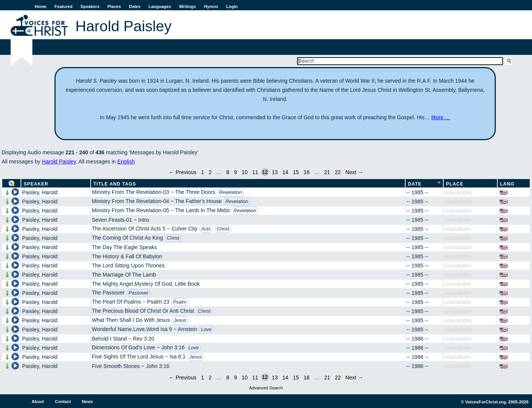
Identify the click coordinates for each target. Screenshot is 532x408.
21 (327, 172)
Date (415, 184)
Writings (188, 6)
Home (41, 6)
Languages (160, 6)
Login (232, 6)
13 (275, 172)
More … (441, 117)
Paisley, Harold (40, 192)
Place (455, 184)
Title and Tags (115, 184)
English (126, 162)
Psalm (180, 302)
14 (285, 172)
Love (206, 330)
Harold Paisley (59, 162)
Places (114, 6)
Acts (206, 229)
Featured (63, 6)
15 (296, 172)
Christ (223, 229)
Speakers (90, 6)
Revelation (230, 192)
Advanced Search (266, 388)
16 (307, 172)
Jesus (180, 320)
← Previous (182, 172)
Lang (507, 184)
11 (255, 172)
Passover (139, 293)
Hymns (211, 6)
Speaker (36, 184)
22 (338, 172)
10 (244, 172)
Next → (354, 172)
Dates (135, 6)
